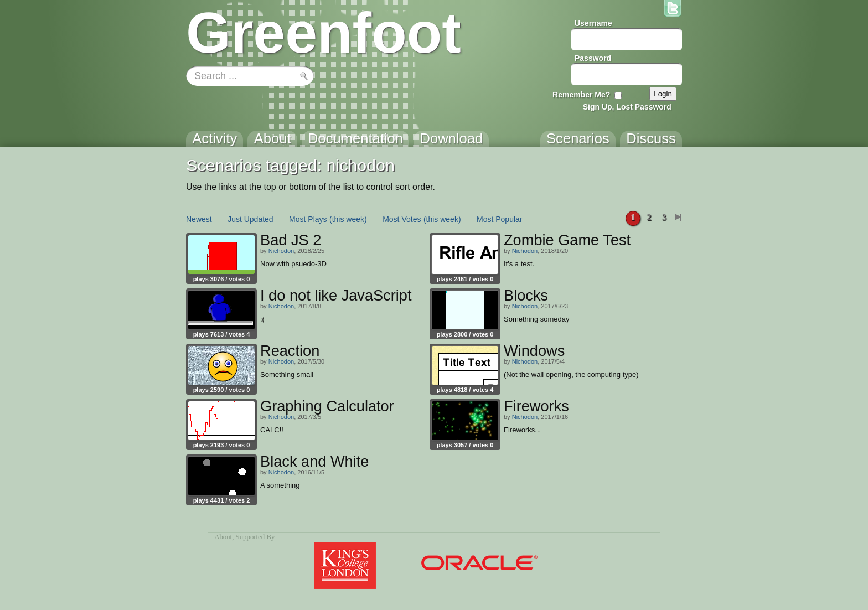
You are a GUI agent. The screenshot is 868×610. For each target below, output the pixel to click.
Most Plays (308, 219)
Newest (199, 219)
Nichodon (281, 251)
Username (593, 23)
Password (593, 58)
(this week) (348, 219)
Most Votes (402, 219)
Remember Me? (581, 95)
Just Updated (250, 219)
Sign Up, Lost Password (627, 107)
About (223, 537)
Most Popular (499, 219)
